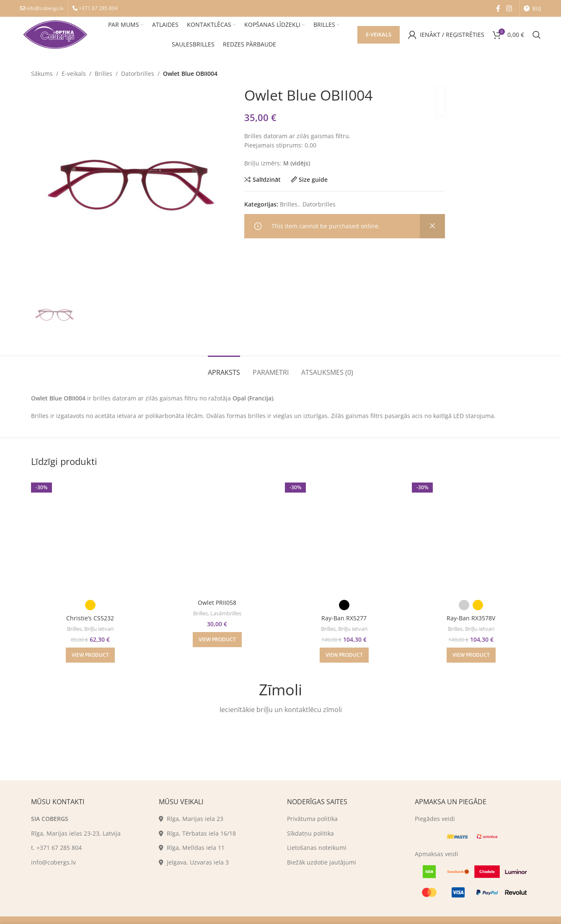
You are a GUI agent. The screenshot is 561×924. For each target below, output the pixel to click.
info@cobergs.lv (45, 8)
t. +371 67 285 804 (56, 848)
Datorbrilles (138, 74)
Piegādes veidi (435, 819)
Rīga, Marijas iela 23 (191, 819)
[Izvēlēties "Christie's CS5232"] (90, 655)
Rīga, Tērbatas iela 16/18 (197, 833)
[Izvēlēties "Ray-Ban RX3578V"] (471, 655)
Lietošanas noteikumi (317, 848)
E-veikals (379, 34)
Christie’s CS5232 (90, 618)
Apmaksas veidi (437, 854)
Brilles (103, 74)
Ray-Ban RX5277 (344, 618)
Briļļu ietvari (99, 629)
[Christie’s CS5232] (90, 536)
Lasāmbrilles (226, 613)
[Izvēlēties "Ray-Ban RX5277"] (344, 655)
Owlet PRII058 (217, 603)
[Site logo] (55, 34)
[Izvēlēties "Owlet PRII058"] (217, 640)
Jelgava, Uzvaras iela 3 (194, 862)
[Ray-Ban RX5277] (344, 536)
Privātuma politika (312, 819)
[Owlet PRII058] (217, 536)
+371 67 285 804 (98, 8)
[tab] (224, 368)
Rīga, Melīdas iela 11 (192, 848)
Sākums (42, 74)
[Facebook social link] (498, 8)
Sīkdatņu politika (310, 833)
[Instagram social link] (509, 8)
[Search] (537, 35)
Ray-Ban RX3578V (471, 618)
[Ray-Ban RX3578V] (471, 536)
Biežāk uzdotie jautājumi (322, 862)
